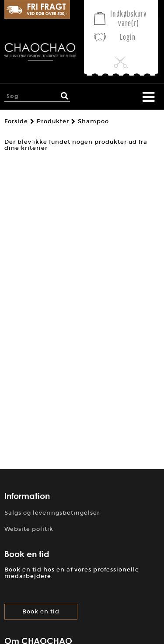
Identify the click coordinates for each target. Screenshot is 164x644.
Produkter (53, 121)
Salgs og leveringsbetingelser (52, 513)
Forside (16, 121)
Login (128, 37)
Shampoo (93, 121)
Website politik (29, 529)
